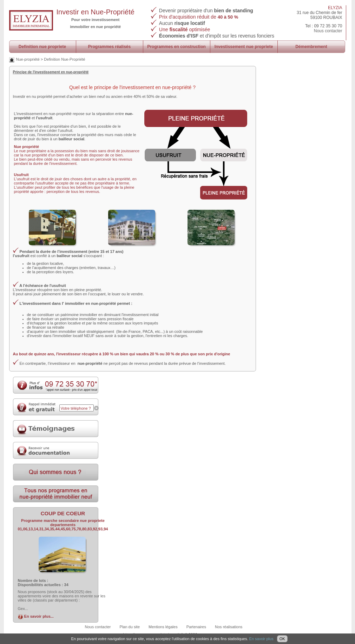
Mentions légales (163, 627)
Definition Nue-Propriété (64, 59)
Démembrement (311, 47)
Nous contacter (328, 31)
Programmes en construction (176, 47)
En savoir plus (261, 639)
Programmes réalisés (109, 47)
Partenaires (196, 627)
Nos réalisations (229, 627)
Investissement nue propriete (244, 47)
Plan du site (130, 627)
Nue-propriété (28, 59)
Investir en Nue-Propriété (96, 12)
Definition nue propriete (42, 47)
